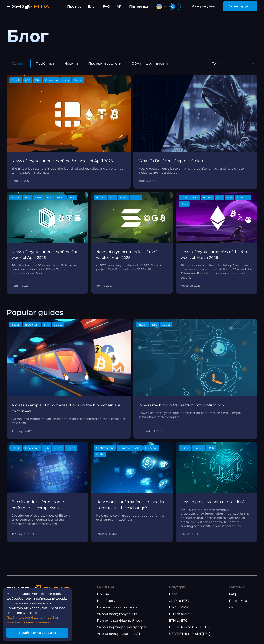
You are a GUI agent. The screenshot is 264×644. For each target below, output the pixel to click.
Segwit (71, 448)
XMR (211, 448)
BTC (28, 80)
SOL (49, 198)
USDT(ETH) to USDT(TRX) (190, 634)
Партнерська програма (117, 607)
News (66, 80)
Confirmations (105, 448)
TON (72, 198)
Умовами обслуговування (29, 622)
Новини (71, 64)
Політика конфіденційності (120, 621)
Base (195, 198)
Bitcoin (16, 80)
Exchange (151, 448)
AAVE (184, 198)
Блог (92, 7)
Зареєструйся (240, 6)
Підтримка (139, 7)
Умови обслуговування (117, 614)
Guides (58, 325)
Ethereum (51, 80)
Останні (19, 64)
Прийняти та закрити (39, 632)
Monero (199, 448)
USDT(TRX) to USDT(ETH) (190, 627)
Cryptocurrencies (130, 448)
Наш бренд (107, 601)
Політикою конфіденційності (31, 617)
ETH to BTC (178, 621)
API (120, 7)
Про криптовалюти (105, 64)
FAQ (106, 7)
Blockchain (32, 325)
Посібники (45, 64)
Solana (61, 198)
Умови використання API (118, 634)
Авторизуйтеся (205, 6)
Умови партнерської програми (124, 627)
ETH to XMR (179, 614)
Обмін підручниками (150, 64)
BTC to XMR (179, 607)
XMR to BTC (179, 601)
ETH (38, 80)
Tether (78, 80)
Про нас (74, 7)
